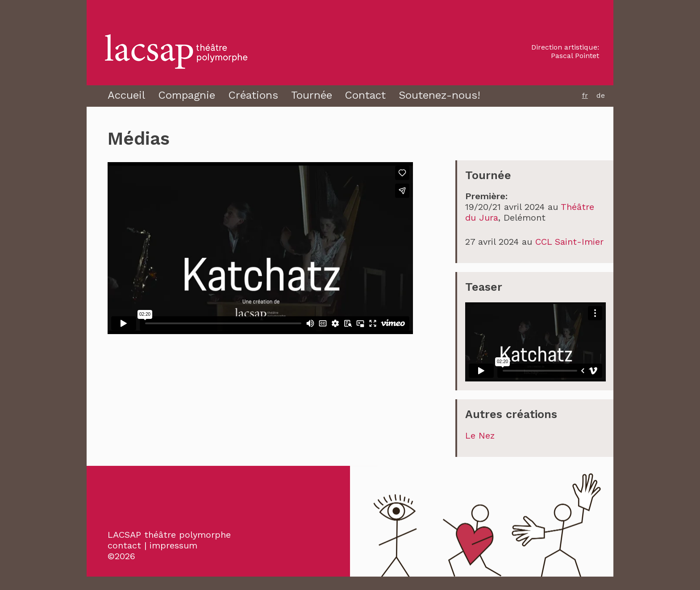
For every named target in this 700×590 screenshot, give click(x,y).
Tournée (312, 95)
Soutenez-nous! (440, 95)
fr (585, 95)
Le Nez (480, 435)
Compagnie (187, 95)
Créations (253, 95)
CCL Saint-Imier (569, 242)
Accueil (126, 95)
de (601, 95)
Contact (365, 95)
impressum (173, 545)
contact (124, 545)
